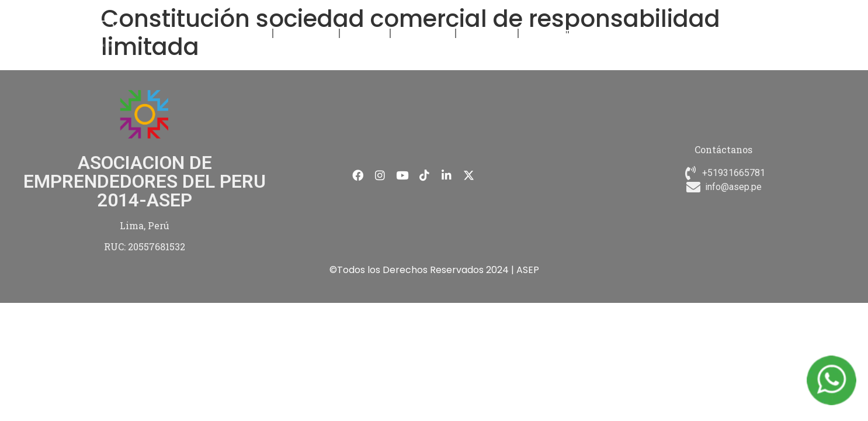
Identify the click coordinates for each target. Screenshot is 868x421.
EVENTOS (365, 33)
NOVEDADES (423, 33)
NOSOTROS (242, 33)
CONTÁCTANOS (560, 33)
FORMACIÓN (306, 33)
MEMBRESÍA (487, 33)
